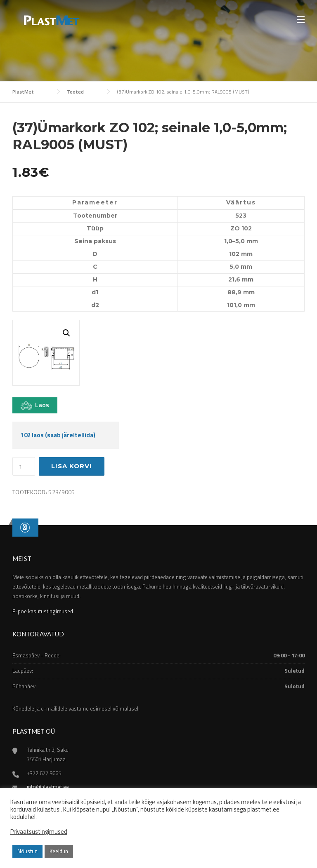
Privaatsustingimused (39, 832)
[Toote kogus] (24, 467)
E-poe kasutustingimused (43, 611)
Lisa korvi (72, 466)
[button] (66, 333)
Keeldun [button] (59, 851)
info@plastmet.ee (48, 787)
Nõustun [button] (27, 851)
